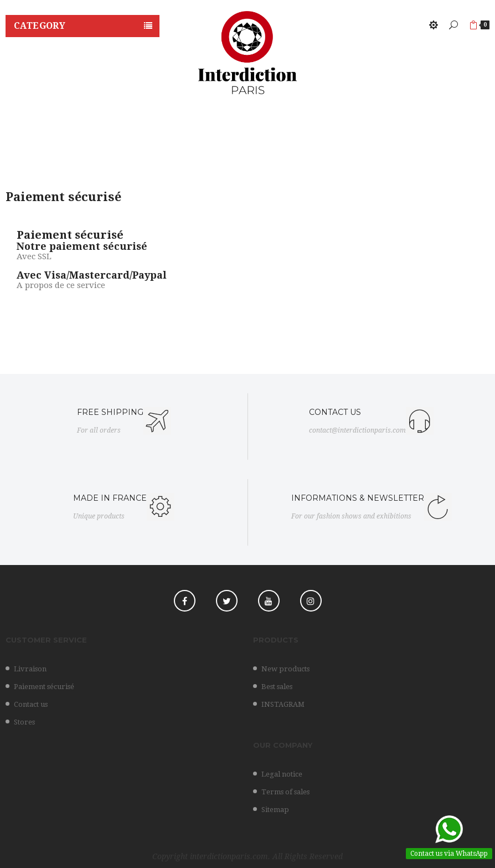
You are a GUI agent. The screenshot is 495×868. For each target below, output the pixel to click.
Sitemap (275, 810)
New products (285, 669)
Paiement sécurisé (44, 687)
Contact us (31, 704)
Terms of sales (285, 792)
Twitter (227, 601)
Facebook (185, 601)
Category (40, 26)
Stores (24, 722)
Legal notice (282, 774)
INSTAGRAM (283, 704)
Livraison (30, 669)
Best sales (277, 687)
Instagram (311, 601)
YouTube (269, 601)
